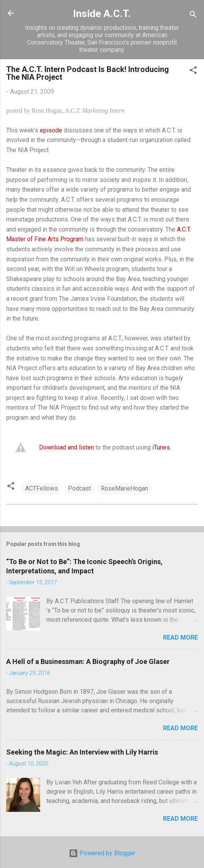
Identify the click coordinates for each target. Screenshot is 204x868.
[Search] (193, 16)
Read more (180, 637)
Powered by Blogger (102, 853)
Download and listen (66, 447)
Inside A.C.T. (102, 14)
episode (51, 130)
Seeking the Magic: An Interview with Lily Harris (82, 752)
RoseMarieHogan (124, 488)
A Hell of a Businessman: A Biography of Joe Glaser (88, 661)
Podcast (79, 488)
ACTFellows (42, 488)
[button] (193, 71)
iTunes (161, 447)
